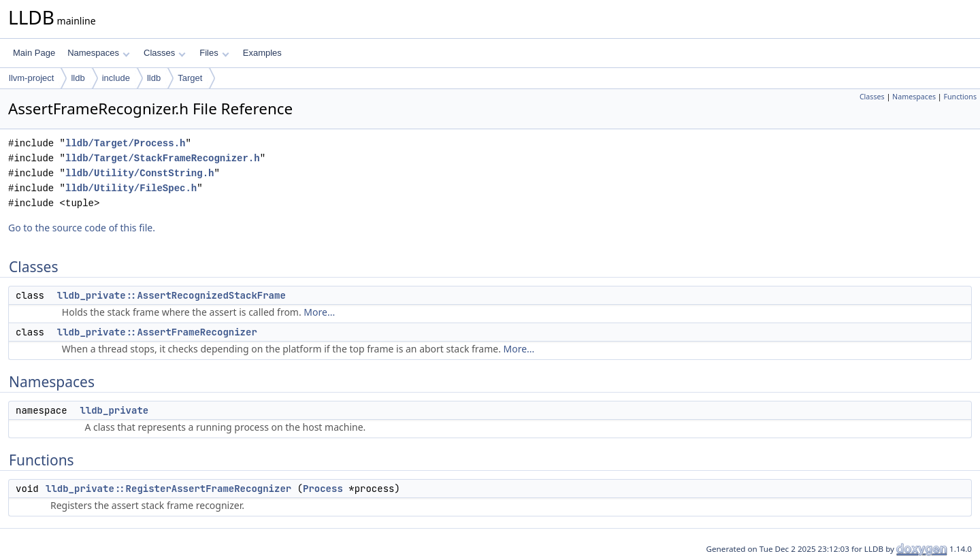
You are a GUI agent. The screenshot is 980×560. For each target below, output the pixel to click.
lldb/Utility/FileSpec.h (131, 188)
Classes (165, 53)
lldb (78, 78)
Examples (262, 53)
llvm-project (31, 78)
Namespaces (98, 53)
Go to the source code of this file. (82, 228)
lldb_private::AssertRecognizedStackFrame (171, 295)
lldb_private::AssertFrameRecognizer (157, 332)
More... (319, 312)
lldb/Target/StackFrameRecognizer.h (163, 158)
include (116, 78)
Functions (960, 97)
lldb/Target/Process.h (125, 143)
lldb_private (114, 410)
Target (190, 78)
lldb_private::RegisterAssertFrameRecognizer (168, 489)
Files (214, 53)
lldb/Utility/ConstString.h (140, 173)
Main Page (34, 53)
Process (323, 489)
